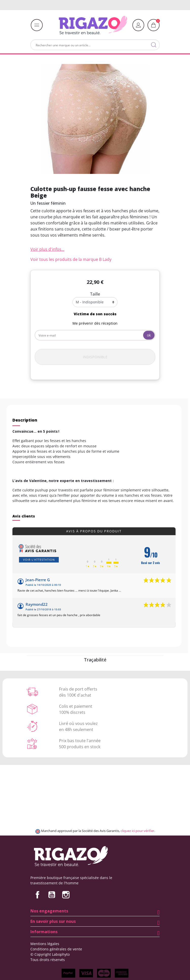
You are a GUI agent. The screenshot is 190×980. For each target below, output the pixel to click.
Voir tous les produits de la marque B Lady (71, 259)
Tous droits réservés (48, 960)
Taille (95, 294)
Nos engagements (49, 911)
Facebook (37, 895)
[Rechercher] (95, 45)
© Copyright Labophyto (50, 954)
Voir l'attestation (39, 560)
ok (149, 335)
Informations (44, 932)
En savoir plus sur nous (53, 921)
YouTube (52, 895)
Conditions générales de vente (56, 949)
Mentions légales (45, 944)
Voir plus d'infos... (47, 249)
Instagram (66, 895)
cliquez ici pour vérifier (137, 831)
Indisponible (95, 357)
